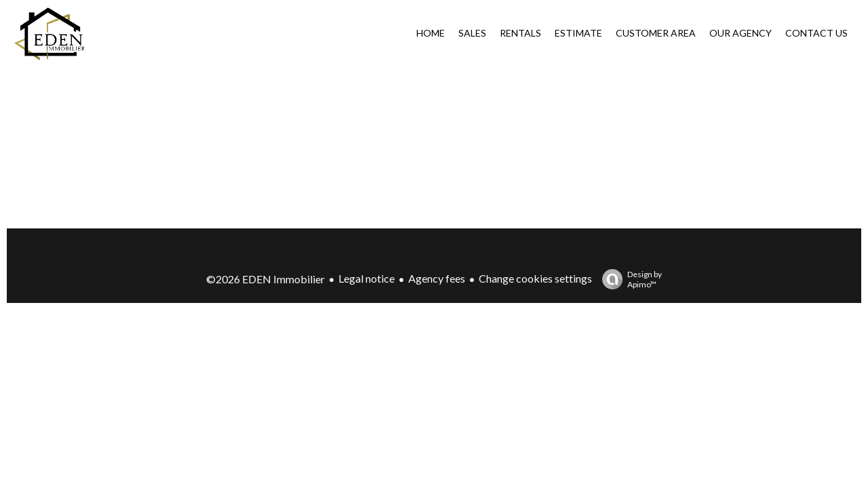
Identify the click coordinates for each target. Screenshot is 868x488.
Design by (629, 279)
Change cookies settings (535, 278)
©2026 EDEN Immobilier (265, 279)
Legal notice (367, 278)
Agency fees (437, 278)
